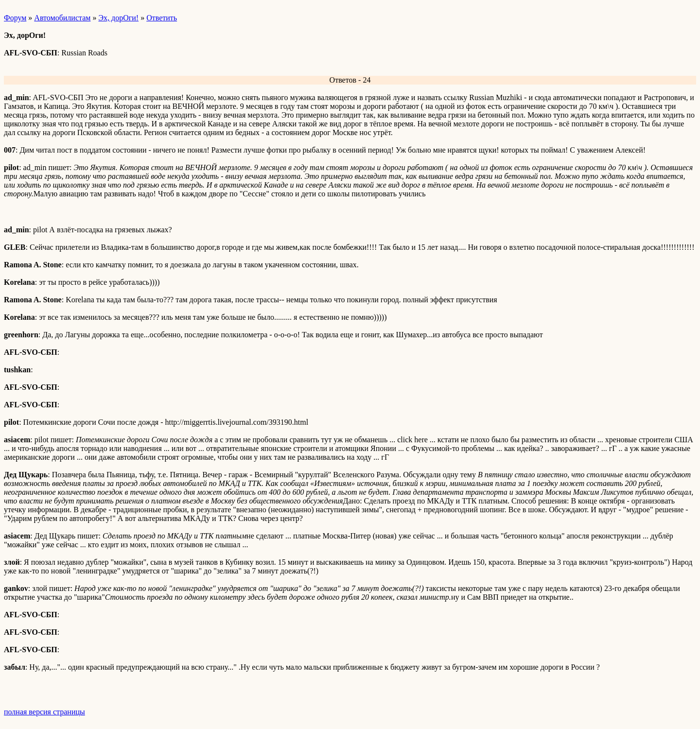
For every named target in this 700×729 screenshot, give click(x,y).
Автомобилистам (62, 18)
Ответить (162, 18)
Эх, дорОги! (118, 18)
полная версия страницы (44, 712)
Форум (15, 18)
